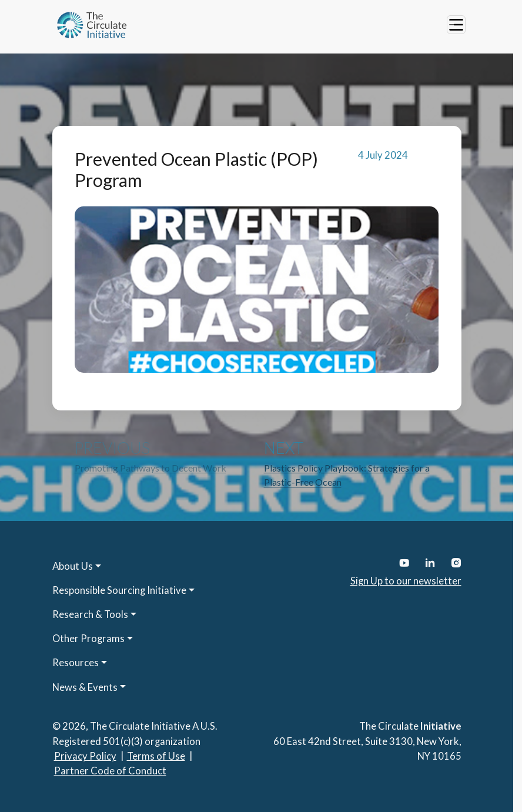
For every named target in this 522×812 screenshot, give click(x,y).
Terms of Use (156, 756)
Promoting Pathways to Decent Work (150, 468)
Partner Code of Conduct (110, 771)
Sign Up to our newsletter (406, 581)
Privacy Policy (85, 756)
